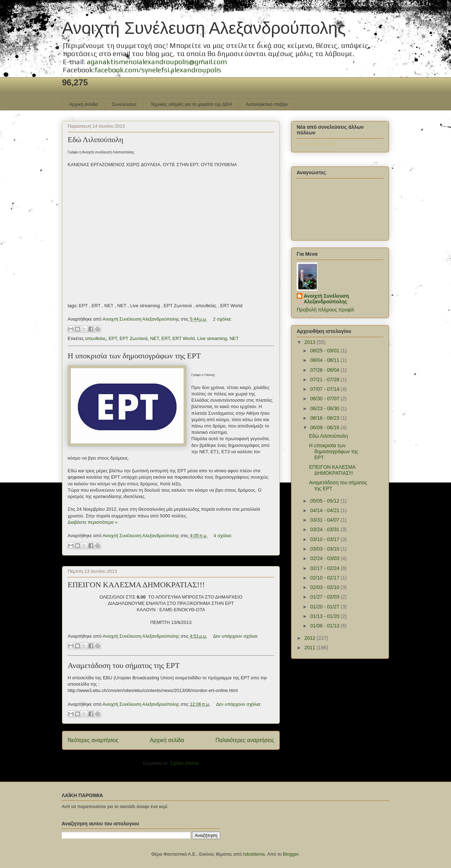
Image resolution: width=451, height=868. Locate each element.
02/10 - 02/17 (325, 578)
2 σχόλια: (223, 319)
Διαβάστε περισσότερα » (92, 522)
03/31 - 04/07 (325, 520)
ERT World (184, 338)
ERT (166, 338)
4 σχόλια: (223, 536)
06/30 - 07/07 (325, 399)
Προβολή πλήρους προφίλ (325, 310)
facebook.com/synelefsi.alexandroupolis (158, 70)
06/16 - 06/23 (325, 418)
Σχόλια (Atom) (184, 763)
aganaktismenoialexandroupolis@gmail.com (157, 62)
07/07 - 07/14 (325, 389)
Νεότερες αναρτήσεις (93, 740)
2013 (311, 342)
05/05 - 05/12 (325, 501)
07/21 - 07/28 (325, 380)
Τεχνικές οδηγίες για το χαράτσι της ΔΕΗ (191, 104)
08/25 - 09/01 (325, 351)
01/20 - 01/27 (325, 607)
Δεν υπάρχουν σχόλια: (236, 636)
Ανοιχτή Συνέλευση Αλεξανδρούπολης (204, 28)
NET (234, 338)
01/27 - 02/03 (325, 597)
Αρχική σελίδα (84, 104)
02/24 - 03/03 (325, 558)
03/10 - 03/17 (325, 539)
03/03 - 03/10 (325, 549)
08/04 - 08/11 (325, 360)
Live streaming (212, 338)
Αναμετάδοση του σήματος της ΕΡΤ (124, 665)
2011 (311, 648)
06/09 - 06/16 (325, 427)
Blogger (291, 854)
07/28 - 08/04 (325, 370)
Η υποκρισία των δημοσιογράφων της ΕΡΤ (134, 356)
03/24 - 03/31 (325, 529)
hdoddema (254, 854)
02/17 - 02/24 (325, 568)
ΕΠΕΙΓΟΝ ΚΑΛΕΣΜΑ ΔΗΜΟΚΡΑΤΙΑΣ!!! (136, 585)
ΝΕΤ (155, 338)
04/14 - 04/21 (325, 510)
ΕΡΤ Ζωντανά (134, 338)
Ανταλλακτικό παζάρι (267, 104)
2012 (311, 638)
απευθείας (96, 338)
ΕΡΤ (113, 338)
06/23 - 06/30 (325, 408)
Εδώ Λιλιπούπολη (95, 139)
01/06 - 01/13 (325, 626)
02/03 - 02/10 (325, 587)
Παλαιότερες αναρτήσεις (245, 740)
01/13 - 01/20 (325, 616)
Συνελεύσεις (124, 104)
